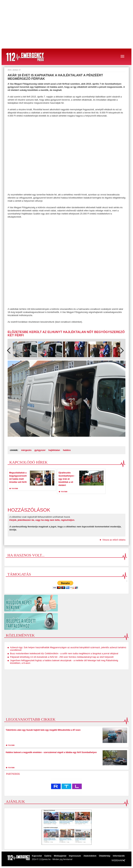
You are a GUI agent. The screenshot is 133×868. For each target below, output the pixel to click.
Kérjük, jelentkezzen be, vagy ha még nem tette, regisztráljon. (42, 520)
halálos (67, 450)
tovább (15, 489)
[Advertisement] (66, 24)
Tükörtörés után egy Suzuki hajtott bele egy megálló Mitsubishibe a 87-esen (43, 730)
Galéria (48, 856)
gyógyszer (40, 450)
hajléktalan (54, 450)
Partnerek (13, 774)
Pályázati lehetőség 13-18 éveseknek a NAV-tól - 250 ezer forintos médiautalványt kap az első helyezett (62, 657)
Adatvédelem (90, 856)
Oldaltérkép (105, 856)
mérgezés (26, 450)
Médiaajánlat (60, 856)
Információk (119, 856)
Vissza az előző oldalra (114, 540)
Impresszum (75, 856)
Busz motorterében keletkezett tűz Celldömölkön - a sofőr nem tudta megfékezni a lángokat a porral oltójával (64, 653)
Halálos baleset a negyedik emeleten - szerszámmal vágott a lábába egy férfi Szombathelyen (51, 752)
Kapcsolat (37, 856)
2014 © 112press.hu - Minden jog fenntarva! (52, 859)
